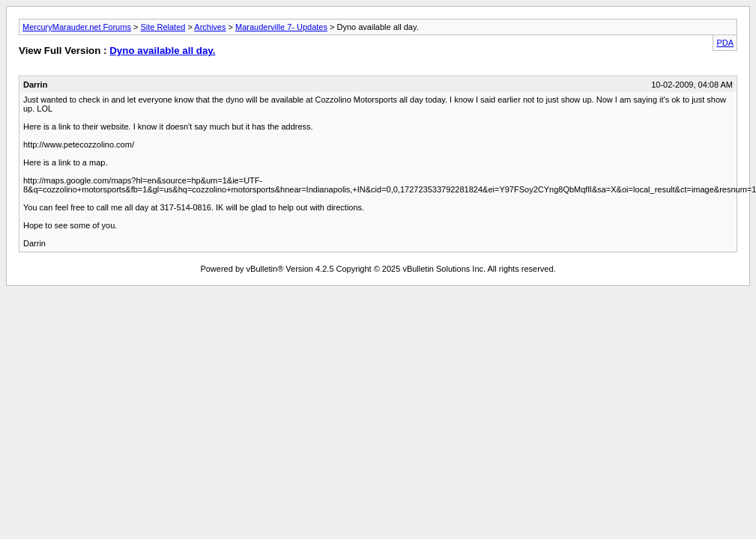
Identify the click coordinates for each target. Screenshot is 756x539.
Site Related (163, 27)
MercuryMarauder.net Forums (77, 27)
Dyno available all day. (162, 51)
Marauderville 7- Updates (281, 27)
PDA (725, 43)
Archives (210, 27)
